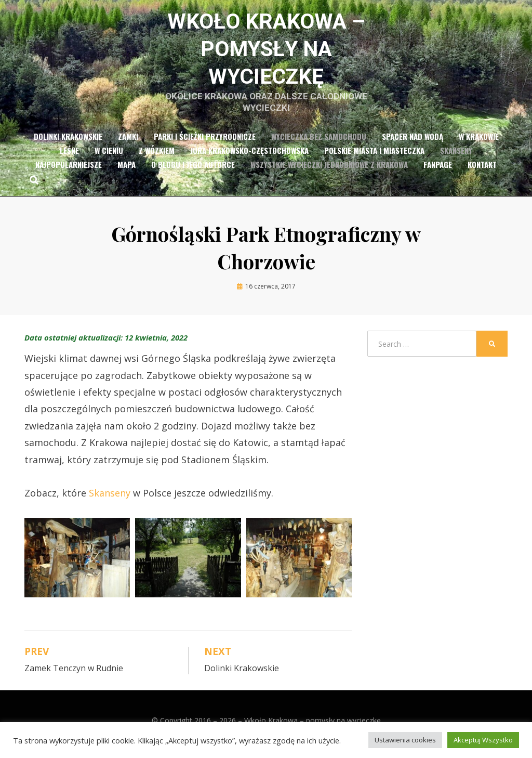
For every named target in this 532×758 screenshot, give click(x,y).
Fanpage (438, 172)
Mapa (127, 172)
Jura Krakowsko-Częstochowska (249, 158)
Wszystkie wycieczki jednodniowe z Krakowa (329, 172)
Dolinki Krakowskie (68, 143)
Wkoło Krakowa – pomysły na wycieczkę (266, 52)
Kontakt (482, 172)
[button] (77, 565)
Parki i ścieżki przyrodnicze (205, 143)
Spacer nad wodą (413, 143)
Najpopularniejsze (69, 172)
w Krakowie (479, 143)
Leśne (69, 158)
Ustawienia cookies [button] (405, 740)
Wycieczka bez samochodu (319, 143)
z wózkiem (157, 158)
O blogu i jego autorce (193, 172)
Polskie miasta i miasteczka (374, 158)
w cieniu (109, 158)
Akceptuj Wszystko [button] (483, 740)
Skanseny (456, 158)
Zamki (128, 143)
